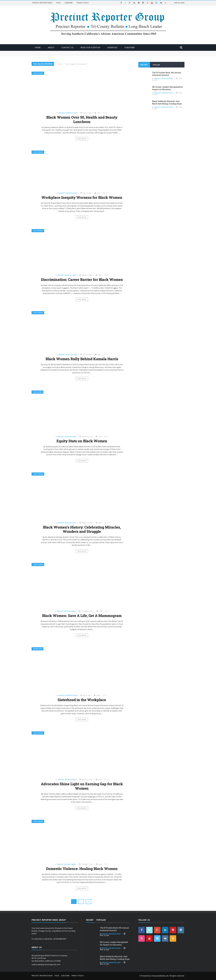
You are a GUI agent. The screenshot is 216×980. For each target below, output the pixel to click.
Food (58, 3)
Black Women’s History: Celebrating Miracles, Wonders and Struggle (82, 529)
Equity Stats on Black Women (82, 441)
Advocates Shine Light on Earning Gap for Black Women (82, 786)
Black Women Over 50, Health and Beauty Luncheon (82, 119)
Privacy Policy (83, 3)
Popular (156, 65)
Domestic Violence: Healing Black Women (82, 869)
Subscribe (69, 3)
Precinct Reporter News (42, 3)
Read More (82, 139)
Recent (144, 65)
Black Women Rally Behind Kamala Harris (82, 359)
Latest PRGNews (38, 73)
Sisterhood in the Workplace (82, 700)
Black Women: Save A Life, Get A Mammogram (82, 616)
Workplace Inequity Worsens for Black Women (82, 197)
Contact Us (67, 47)
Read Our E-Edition (90, 47)
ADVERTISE (112, 47)
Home (38, 47)
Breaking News (38, 392)
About (51, 47)
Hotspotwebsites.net (160, 976)
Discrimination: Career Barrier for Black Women (82, 279)
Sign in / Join (179, 3)
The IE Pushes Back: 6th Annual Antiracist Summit (167, 74)
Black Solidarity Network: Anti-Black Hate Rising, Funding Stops (167, 102)
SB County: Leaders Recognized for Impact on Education (168, 88)
